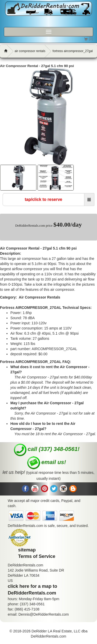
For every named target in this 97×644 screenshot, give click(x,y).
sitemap (27, 550)
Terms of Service (37, 556)
